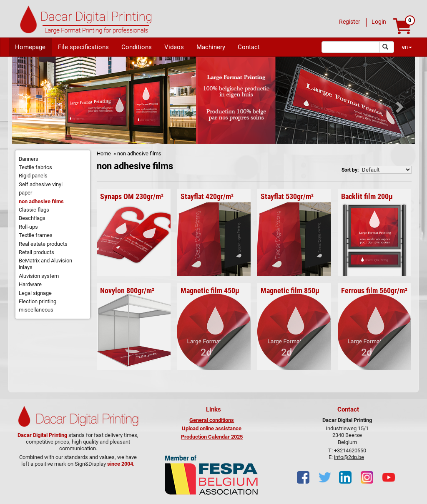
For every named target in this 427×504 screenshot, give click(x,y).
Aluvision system (39, 276)
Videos (174, 47)
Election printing (38, 301)
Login (379, 22)
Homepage (30, 47)
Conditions (137, 47)
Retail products (36, 252)
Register (350, 22)
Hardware (30, 284)
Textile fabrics (35, 167)
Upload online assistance (212, 428)
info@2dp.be (349, 457)
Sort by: (350, 170)
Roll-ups (28, 227)
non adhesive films (41, 201)
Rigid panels (33, 176)
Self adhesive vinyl (41, 184)
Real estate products (43, 244)
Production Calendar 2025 (212, 437)
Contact (249, 47)
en (407, 47)
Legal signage (35, 293)
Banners (29, 159)
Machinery (211, 47)
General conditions (212, 420)
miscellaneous (36, 310)
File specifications (83, 47)
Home (104, 153)
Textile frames (36, 235)
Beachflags (32, 218)
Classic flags (34, 210)
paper (25, 193)
